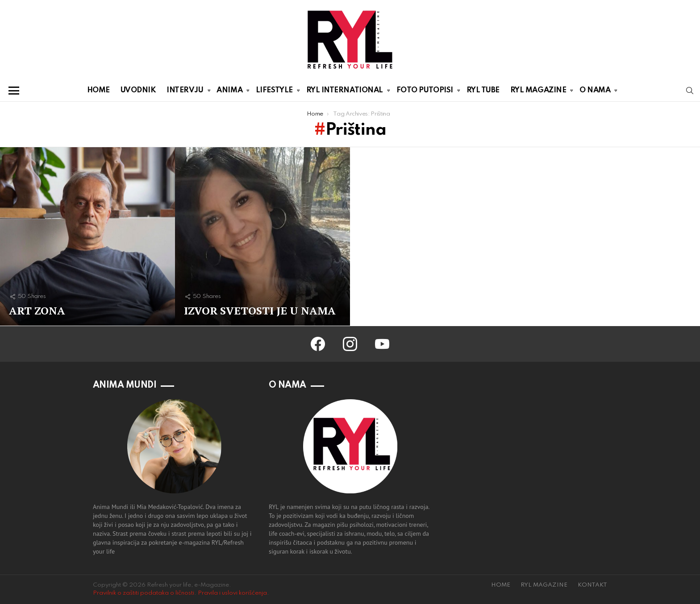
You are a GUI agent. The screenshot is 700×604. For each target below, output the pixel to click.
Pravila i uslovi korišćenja (232, 593)
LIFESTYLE (274, 92)
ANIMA (229, 92)
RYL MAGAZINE (538, 92)
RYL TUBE (483, 90)
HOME (98, 90)
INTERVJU (185, 92)
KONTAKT (592, 585)
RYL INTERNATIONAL (345, 92)
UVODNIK (138, 90)
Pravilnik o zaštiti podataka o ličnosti (144, 593)
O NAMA (595, 92)
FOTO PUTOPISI (425, 92)
